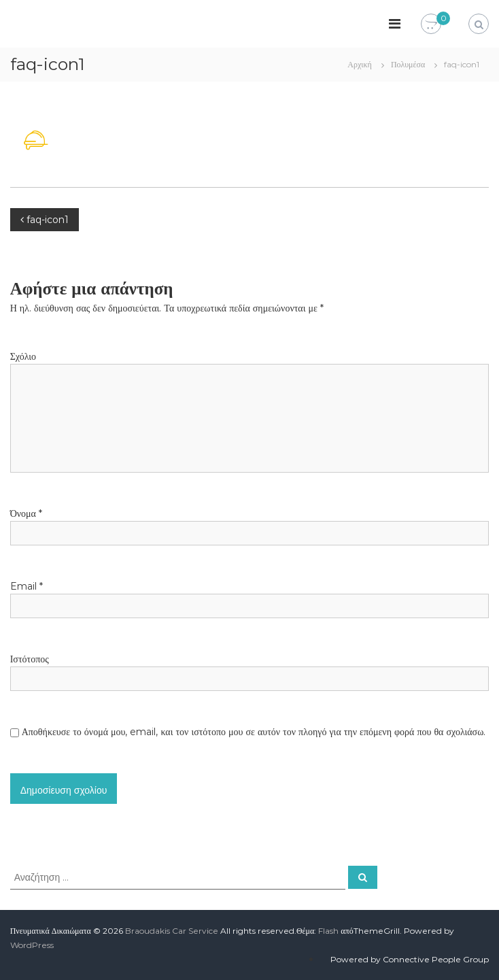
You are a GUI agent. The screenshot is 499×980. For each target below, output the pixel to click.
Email (27, 586)
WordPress (32, 945)
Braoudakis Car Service (172, 931)
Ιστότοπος (30, 659)
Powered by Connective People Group (410, 959)
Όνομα (26, 513)
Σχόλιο (23, 356)
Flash (328, 931)
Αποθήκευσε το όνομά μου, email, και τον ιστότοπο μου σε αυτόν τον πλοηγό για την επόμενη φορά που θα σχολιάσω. (254, 732)
